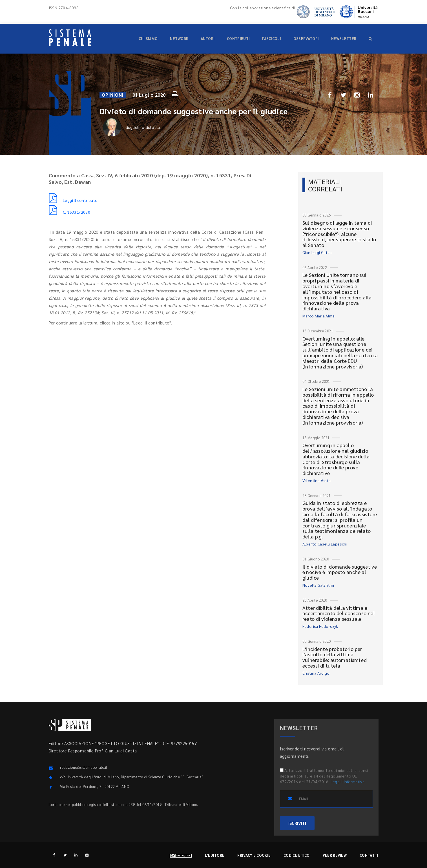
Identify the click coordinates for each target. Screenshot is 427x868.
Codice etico (297, 855)
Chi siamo (148, 38)
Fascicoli (272, 38)
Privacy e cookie (254, 855)
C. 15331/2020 (70, 212)
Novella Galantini (318, 585)
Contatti (369, 855)
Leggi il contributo (73, 200)
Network (179, 38)
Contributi (238, 38)
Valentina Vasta (317, 480)
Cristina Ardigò (316, 673)
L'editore (215, 855)
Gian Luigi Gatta (317, 252)
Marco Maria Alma (318, 316)
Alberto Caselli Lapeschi (325, 544)
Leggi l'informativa (348, 781)
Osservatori (306, 38)
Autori (208, 38)
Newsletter (344, 38)
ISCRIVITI (297, 823)
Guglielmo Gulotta (131, 127)
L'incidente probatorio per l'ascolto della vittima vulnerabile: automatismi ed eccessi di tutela (335, 657)
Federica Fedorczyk (320, 626)
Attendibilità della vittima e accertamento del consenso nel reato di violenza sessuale (339, 613)
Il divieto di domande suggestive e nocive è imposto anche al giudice (340, 572)
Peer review (335, 855)
